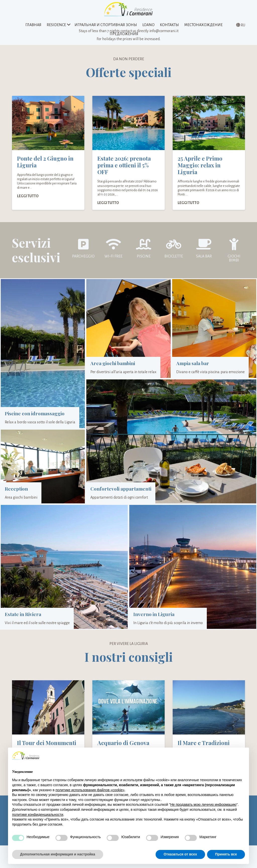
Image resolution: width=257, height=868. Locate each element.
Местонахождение (203, 26)
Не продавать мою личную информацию (203, 805)
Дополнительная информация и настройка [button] (58, 854)
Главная (33, 26)
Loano (148, 26)
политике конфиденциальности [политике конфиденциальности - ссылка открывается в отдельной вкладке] (38, 815)
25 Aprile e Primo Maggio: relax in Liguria (200, 170)
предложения (124, 35)
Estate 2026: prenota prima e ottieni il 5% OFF (124, 170)
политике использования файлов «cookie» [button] (90, 790)
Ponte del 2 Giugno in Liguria (45, 167)
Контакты (169, 26)
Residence (56, 26)
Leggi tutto (28, 201)
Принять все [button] (226, 854)
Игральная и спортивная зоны (106, 26)
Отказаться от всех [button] (180, 854)
